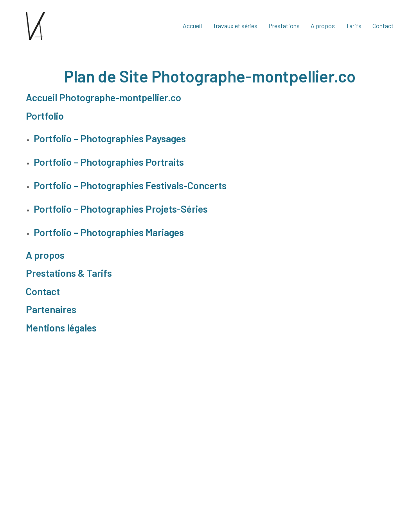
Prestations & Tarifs (69, 273)
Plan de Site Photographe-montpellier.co (210, 76)
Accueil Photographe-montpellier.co (103, 97)
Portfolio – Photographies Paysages (110, 138)
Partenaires (51, 309)
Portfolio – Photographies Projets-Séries (121, 209)
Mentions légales (61, 328)
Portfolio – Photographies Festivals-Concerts (130, 185)
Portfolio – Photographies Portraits (109, 162)
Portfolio (45, 116)
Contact (43, 291)
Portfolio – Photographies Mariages (109, 232)
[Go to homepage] (36, 26)
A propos (45, 255)
